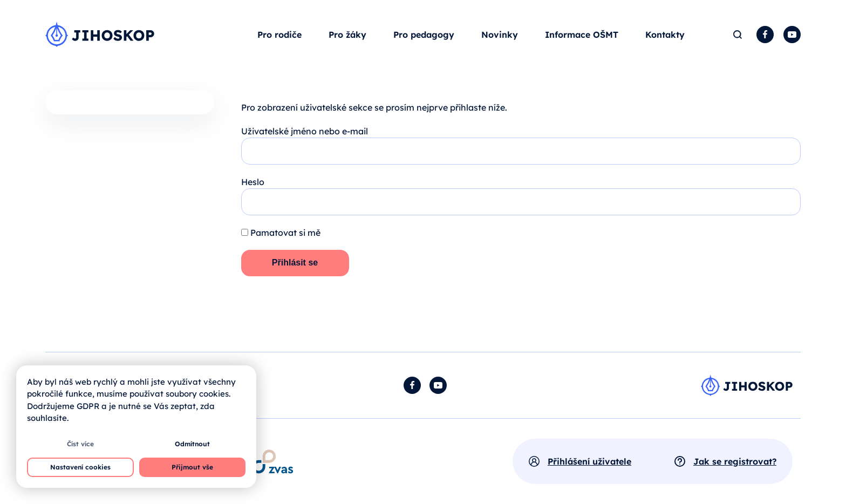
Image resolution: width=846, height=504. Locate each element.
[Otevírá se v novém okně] (273, 461)
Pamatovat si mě (281, 233)
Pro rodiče (279, 35)
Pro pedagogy (424, 35)
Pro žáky (347, 35)
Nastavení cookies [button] (80, 467)
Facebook (765, 35)
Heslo (253, 182)
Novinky (500, 35)
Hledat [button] (737, 35)
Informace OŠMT (582, 35)
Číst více (80, 444)
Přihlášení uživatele (589, 461)
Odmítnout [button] (192, 444)
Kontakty (665, 35)
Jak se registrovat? (735, 461)
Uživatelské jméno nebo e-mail (305, 131)
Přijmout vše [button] (192, 467)
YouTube (792, 35)
